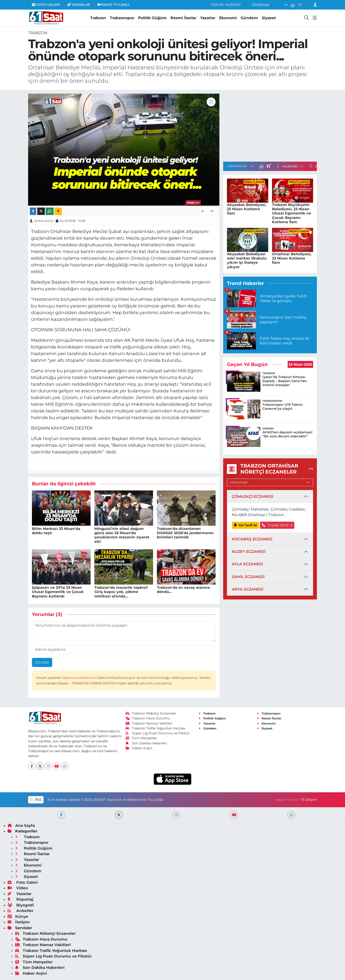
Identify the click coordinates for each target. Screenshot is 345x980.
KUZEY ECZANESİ (249, 552)
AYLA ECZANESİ (247, 564)
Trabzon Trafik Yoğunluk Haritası (156, 728)
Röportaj (20, 899)
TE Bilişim (309, 800)
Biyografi (21, 905)
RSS (36, 800)
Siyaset (269, 18)
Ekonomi (228, 18)
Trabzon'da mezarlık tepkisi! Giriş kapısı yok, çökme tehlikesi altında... (121, 592)
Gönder (42, 662)
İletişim (19, 922)
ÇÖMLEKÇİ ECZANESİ (253, 496)
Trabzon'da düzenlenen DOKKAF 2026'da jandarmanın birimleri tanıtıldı (185, 533)
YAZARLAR (79, 5)
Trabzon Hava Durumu (148, 718)
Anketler (21, 911)
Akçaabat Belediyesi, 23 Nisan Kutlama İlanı (247, 209)
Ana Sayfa (21, 826)
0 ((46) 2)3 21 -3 (277, 525)
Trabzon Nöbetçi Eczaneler (151, 713)
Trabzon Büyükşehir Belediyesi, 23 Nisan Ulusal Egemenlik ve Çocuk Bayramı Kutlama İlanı (291, 213)
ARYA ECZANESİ (248, 589)
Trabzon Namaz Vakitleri (149, 723)
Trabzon (98, 18)
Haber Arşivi (139, 748)
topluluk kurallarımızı (79, 678)
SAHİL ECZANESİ (248, 577)
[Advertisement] (270, 125)
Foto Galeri (23, 882)
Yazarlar (208, 18)
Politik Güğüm (152, 18)
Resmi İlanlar (183, 18)
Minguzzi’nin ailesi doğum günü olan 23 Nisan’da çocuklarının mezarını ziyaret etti (122, 535)
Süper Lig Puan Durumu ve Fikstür (158, 733)
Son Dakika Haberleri (146, 743)
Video (18, 888)
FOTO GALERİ (46, 5)
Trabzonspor (122, 18)
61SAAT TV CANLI (113, 5)
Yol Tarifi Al (246, 525)
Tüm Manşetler (141, 738)
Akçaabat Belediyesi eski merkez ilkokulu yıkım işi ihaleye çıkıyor (247, 260)
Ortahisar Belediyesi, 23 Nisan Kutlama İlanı (292, 258)
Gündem (249, 18)
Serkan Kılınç (44, 221)
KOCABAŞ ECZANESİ (252, 539)
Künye (18, 916)
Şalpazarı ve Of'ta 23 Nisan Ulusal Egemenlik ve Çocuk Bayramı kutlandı (58, 592)
